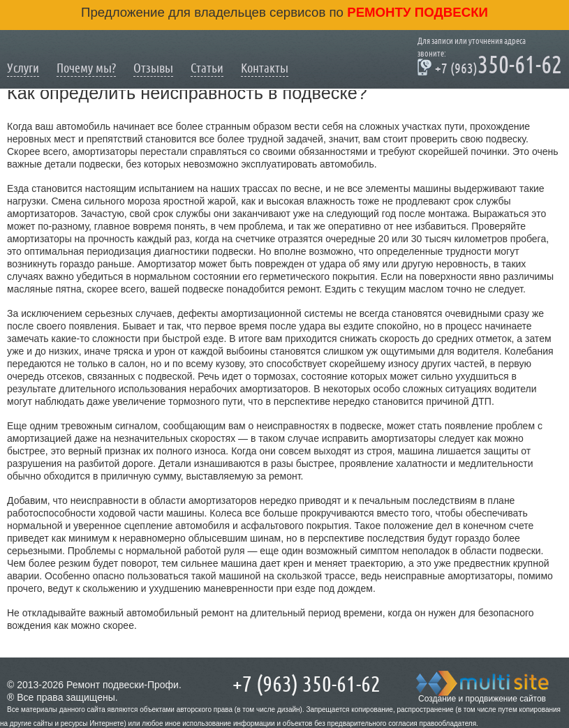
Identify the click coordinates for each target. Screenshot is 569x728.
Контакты (265, 68)
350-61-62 (490, 67)
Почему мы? (86, 68)
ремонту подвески (416, 12)
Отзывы (153, 68)
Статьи (207, 68)
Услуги (23, 68)
